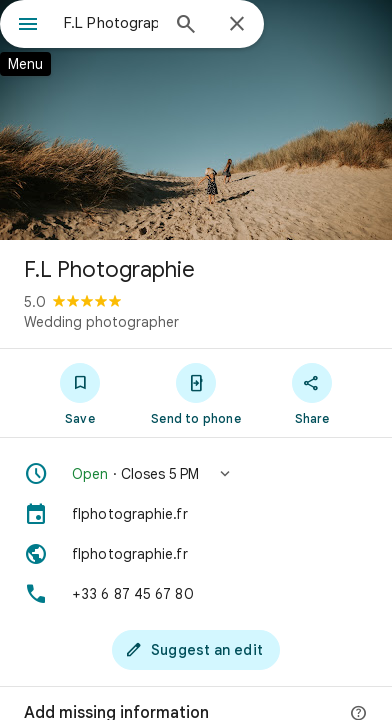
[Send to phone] (196, 393)
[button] (196, 474)
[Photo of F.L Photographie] (196, 120)
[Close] (237, 25)
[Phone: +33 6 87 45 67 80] (196, 594)
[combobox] (111, 23)
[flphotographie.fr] (196, 514)
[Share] (312, 393)
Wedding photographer (101, 322)
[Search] (186, 26)
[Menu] (28, 26)
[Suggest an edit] (196, 650)
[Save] (80, 393)
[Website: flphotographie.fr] (196, 554)
